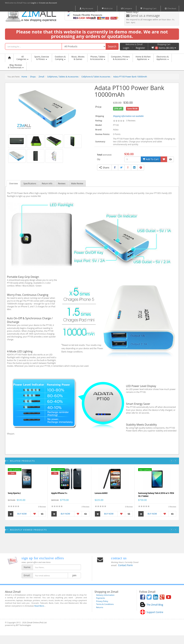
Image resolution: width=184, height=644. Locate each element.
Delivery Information (105, 595)
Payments (101, 598)
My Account (86, 8)
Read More (39, 606)
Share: (104, 168)
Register (141, 48)
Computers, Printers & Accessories (120, 58)
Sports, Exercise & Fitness (42, 58)
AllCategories (22, 58)
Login (126, 48)
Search (112, 46)
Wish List (107, 8)
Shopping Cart (148, 8)
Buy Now (17, 514)
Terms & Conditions (105, 604)
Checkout (171, 8)
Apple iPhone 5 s (59, 493)
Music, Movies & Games (78, 58)
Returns (100, 607)
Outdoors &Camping (60, 58)
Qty (99, 159)
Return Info (47, 184)
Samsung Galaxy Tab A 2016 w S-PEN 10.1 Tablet (156, 495)
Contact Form (125, 565)
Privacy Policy (102, 601)
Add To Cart (151, 159)
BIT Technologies (23, 625)
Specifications (30, 184)
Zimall (41, 77)
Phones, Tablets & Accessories (98, 58)
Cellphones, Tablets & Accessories (63, 77)
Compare (127, 8)
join (74, 575)
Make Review (77, 184)
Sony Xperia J (14, 493)
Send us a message (143, 16)
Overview (13, 184)
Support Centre (155, 612)
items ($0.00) (164, 48)
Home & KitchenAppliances (143, 58)
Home (24, 77)
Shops (33, 77)
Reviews (62, 184)
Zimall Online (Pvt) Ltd (37, 622)
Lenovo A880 (101, 493)
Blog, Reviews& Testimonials (16, 66)
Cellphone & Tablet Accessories (96, 77)
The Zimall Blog (155, 605)
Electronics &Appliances (163, 58)
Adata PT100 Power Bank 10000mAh (130, 77)
